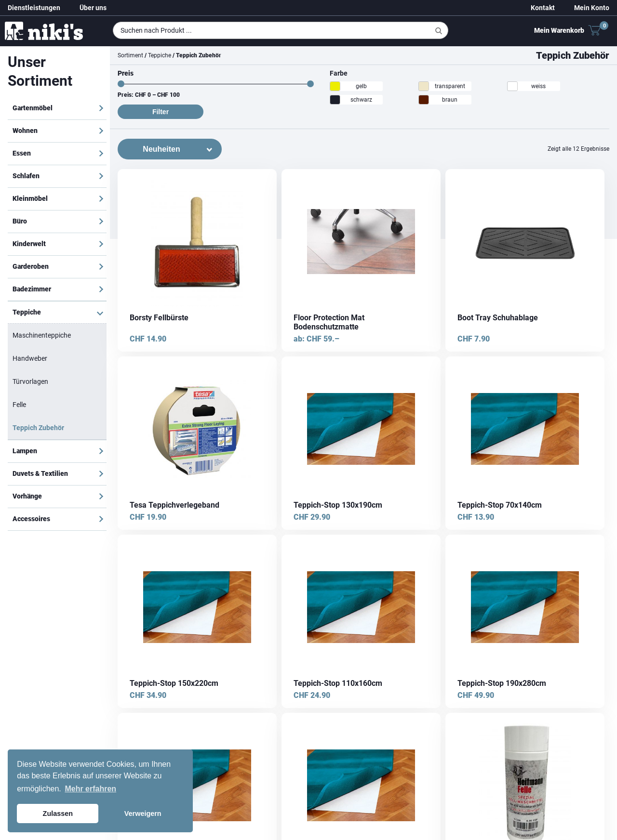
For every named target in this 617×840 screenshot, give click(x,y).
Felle (19, 405)
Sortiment (130, 55)
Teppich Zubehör (38, 428)
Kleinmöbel (30, 198)
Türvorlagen (30, 381)
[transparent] (424, 86)
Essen (22, 153)
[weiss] (512, 86)
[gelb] (335, 86)
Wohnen (25, 131)
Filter (161, 112)
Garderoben (31, 266)
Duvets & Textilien (40, 473)
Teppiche (27, 312)
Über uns (93, 8)
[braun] (424, 100)
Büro (20, 221)
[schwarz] (335, 100)
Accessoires (31, 519)
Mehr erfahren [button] (90, 789)
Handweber (30, 358)
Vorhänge (27, 496)
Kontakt (543, 8)
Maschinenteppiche (42, 335)
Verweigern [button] (143, 814)
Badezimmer (32, 289)
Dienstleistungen (34, 8)
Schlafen (26, 176)
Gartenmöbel (33, 108)
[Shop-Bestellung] (170, 149)
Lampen (25, 451)
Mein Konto (592, 8)
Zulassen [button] (58, 814)
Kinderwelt (29, 244)
